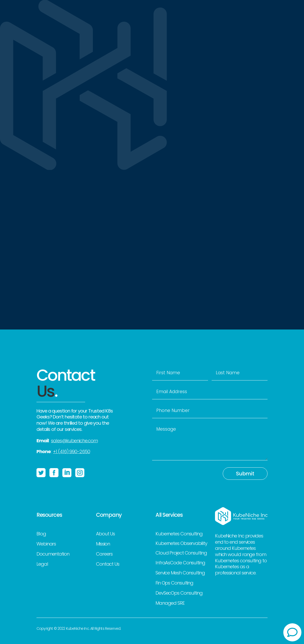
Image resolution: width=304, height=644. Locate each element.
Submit (245, 474)
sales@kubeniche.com (74, 441)
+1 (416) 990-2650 (71, 451)
